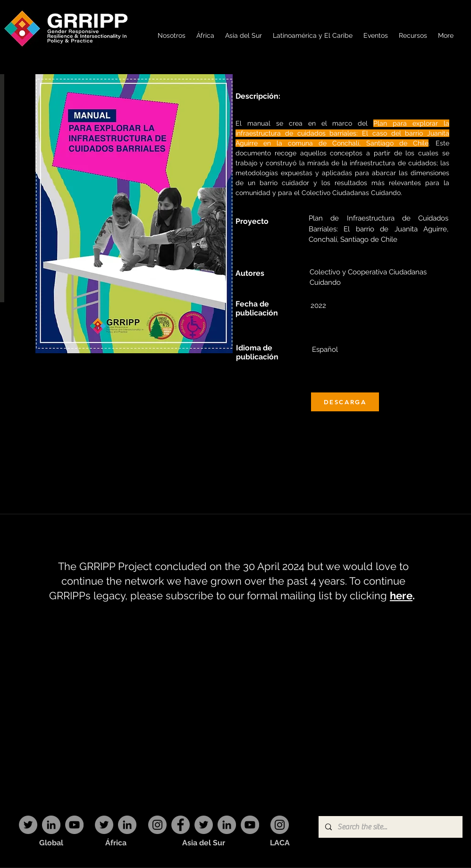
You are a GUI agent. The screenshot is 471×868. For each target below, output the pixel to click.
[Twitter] (28, 825)
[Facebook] (181, 825)
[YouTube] (74, 825)
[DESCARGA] (345, 402)
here (401, 596)
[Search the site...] (390, 827)
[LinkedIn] (51, 825)
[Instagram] (157, 825)
